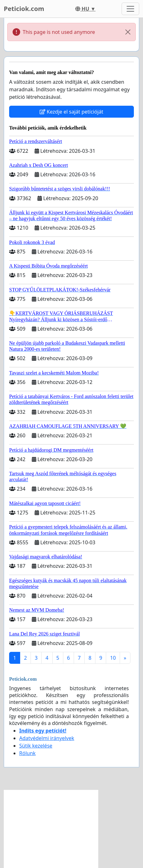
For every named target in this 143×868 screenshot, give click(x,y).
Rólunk (27, 753)
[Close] (128, 32)
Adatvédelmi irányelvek (47, 738)
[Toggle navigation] (130, 9)
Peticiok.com (24, 9)
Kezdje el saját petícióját (71, 112)
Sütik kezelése (36, 746)
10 (113, 658)
